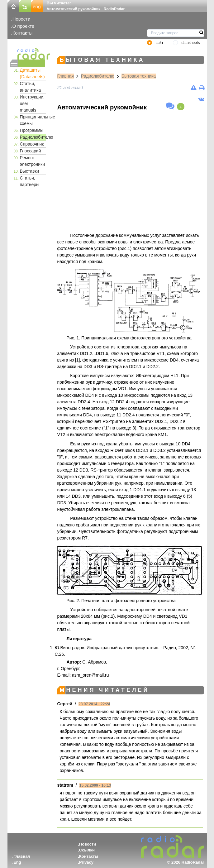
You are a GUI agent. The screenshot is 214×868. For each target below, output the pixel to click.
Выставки (30, 171)
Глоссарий (31, 151)
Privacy (86, 862)
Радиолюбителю (33, 137)
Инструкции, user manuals (32, 103)
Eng (17, 862)
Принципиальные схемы (33, 120)
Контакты (23, 33)
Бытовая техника (139, 76)
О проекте (23, 26)
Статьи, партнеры (30, 181)
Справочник (32, 144)
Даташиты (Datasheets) (32, 73)
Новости (21, 19)
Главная (66, 76)
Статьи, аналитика (31, 87)
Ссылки (87, 850)
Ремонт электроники (33, 161)
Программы (32, 130)
